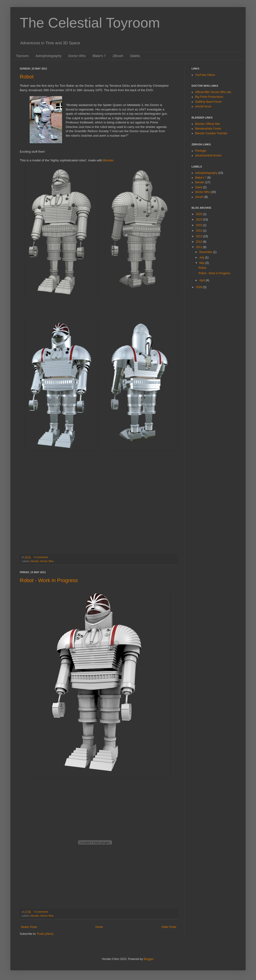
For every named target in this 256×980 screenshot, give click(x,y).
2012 (200, 242)
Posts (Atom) (45, 934)
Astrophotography (49, 56)
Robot (27, 77)
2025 (200, 214)
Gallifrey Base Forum (208, 102)
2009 (200, 287)
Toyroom (22, 56)
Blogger (148, 959)
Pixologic (201, 151)
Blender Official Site (207, 124)
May (202, 263)
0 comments (41, 557)
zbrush (199, 197)
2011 (200, 247)
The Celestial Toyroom (90, 23)
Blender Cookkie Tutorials (211, 133)
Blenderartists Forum (208, 129)
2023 (200, 220)
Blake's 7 (99, 56)
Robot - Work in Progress (49, 580)
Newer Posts (29, 927)
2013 (200, 236)
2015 (200, 225)
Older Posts (169, 927)
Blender (108, 160)
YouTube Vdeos (205, 75)
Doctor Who (77, 56)
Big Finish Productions (209, 97)
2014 (200, 231)
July (202, 257)
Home (99, 927)
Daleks (135, 56)
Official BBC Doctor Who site (213, 92)
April (202, 280)
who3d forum (203, 106)
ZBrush (118, 56)
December (206, 252)
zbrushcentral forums (208, 155)
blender (35, 561)
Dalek (199, 187)
